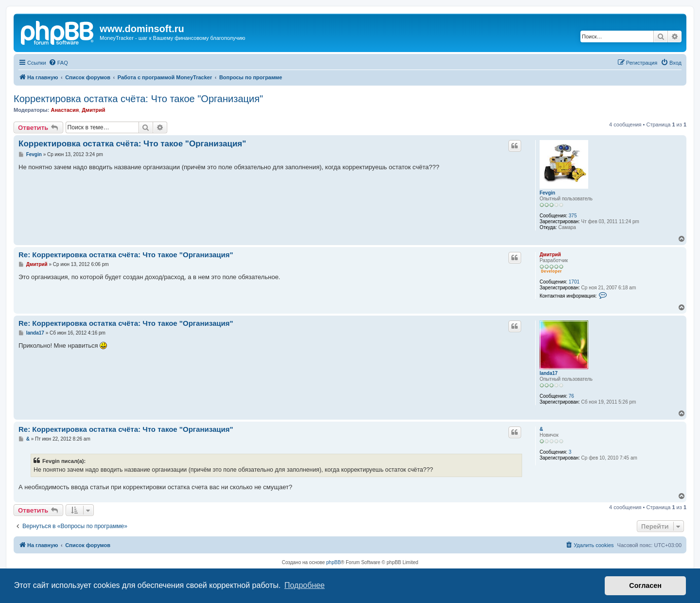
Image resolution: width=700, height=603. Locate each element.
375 (573, 216)
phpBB (333, 562)
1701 (574, 282)
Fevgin (547, 193)
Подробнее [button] (305, 585)
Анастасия (65, 110)
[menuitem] (58, 63)
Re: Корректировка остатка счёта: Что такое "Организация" (126, 255)
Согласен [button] (645, 585)
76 (571, 396)
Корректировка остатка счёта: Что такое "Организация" (138, 99)
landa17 (549, 373)
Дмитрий (93, 110)
